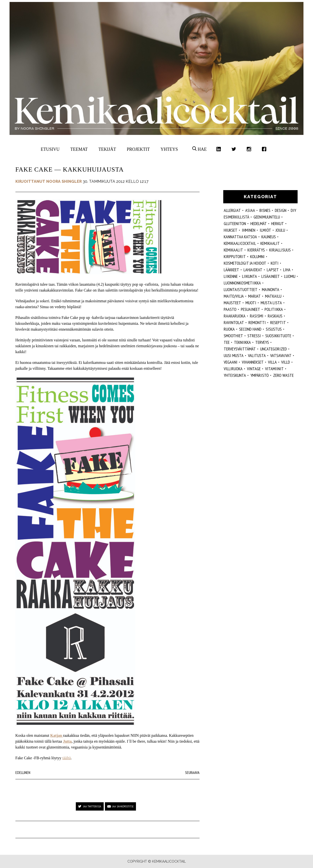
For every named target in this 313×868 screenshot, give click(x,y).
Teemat (79, 149)
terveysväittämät (240, 349)
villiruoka (233, 369)
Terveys (262, 342)
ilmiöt (265, 230)
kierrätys (256, 250)
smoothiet (233, 336)
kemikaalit (233, 250)
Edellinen (23, 772)
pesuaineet (251, 309)
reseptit (278, 322)
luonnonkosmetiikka (242, 283)
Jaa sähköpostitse (123, 806)
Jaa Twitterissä (92, 806)
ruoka (229, 329)
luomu (290, 276)
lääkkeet (231, 270)
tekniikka (242, 342)
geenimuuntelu (267, 217)
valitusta (257, 355)
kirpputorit (235, 256)
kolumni (257, 256)
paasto (230, 309)
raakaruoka (235, 316)
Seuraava (192, 772)
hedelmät (259, 223)
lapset (273, 270)
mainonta (271, 289)
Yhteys (169, 149)
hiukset (231, 230)
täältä (67, 758)
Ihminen (249, 230)
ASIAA (250, 210)
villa (272, 362)
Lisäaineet (271, 276)
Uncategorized (274, 349)
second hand (250, 329)
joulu (280, 230)
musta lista (271, 303)
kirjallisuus (280, 250)
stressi (254, 336)
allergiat (232, 210)
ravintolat (234, 322)
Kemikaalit (270, 243)
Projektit (138, 149)
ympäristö (260, 375)
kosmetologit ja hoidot (245, 263)
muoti (251, 303)
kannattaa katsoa (240, 237)
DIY (293, 210)
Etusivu (50, 149)
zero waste (283, 375)
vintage (254, 369)
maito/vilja (234, 296)
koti (275, 263)
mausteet (232, 303)
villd (286, 362)
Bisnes (265, 210)
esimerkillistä (236, 217)
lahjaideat (253, 270)
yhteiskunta (235, 375)
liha (287, 270)
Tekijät (107, 149)
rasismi (257, 316)
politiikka (274, 309)
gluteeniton (235, 223)
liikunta (250, 276)
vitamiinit (274, 369)
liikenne (231, 276)
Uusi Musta (234, 355)
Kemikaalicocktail (240, 243)
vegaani (231, 362)
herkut (278, 223)
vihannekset (253, 362)
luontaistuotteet (241, 289)
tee (227, 342)
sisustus (274, 329)
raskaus (275, 316)
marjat (254, 296)
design (281, 210)
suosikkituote (278, 336)
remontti (257, 322)
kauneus (269, 237)
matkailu (273, 296)
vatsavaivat (281, 355)
